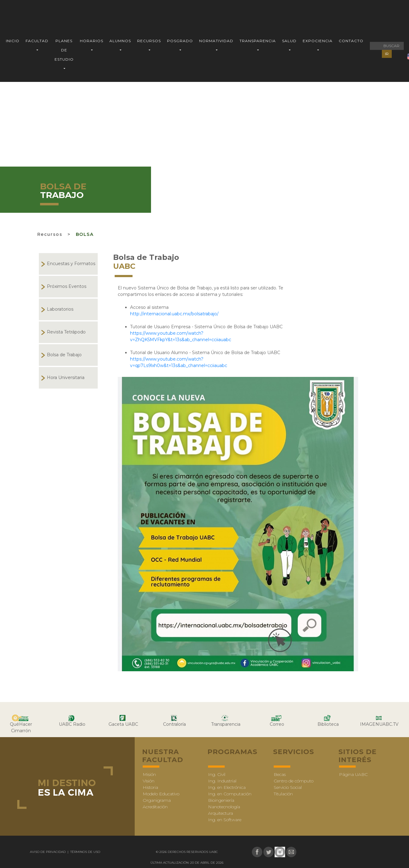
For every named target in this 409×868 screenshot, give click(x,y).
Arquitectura (221, 813)
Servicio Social (288, 787)
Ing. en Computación (230, 794)
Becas (280, 774)
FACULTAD (37, 41)
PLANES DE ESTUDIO (64, 50)
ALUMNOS (120, 41)
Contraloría (174, 724)
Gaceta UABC (123, 724)
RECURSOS (149, 41)
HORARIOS (92, 41)
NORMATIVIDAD (216, 41)
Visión (149, 781)
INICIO (13, 41)
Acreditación (155, 807)
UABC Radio (72, 724)
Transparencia (226, 724)
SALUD (289, 41)
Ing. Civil (217, 774)
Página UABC (353, 774)
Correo (277, 724)
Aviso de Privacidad (48, 852)
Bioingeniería (221, 800)
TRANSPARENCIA (258, 41)
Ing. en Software (225, 820)
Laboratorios (60, 309)
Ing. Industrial (222, 781)
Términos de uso (85, 852)
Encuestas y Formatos (71, 264)
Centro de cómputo (294, 781)
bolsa (85, 234)
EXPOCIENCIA (318, 41)
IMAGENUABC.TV (379, 724)
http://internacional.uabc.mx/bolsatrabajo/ (174, 314)
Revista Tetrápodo (66, 332)
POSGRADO (180, 41)
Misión (149, 774)
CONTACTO (351, 41)
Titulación (283, 794)
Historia (150, 787)
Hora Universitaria (66, 377)
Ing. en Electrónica (227, 787)
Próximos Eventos (67, 286)
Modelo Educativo (161, 794)
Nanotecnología (224, 807)
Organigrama (157, 800)
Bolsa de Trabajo (64, 355)
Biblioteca (328, 724)
